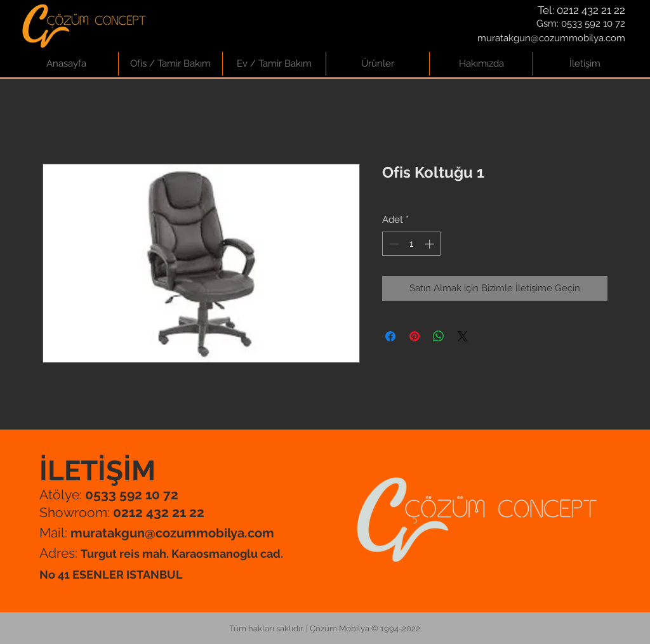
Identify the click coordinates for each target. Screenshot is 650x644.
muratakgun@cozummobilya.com (551, 38)
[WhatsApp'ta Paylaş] (439, 336)
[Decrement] (393, 244)
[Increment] (431, 244)
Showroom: (122, 512)
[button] (170, 64)
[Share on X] (463, 336)
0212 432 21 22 (591, 10)
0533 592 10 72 (593, 23)
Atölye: (109, 495)
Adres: (60, 553)
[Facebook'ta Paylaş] (390, 336)
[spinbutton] (412, 244)
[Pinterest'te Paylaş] (415, 336)
